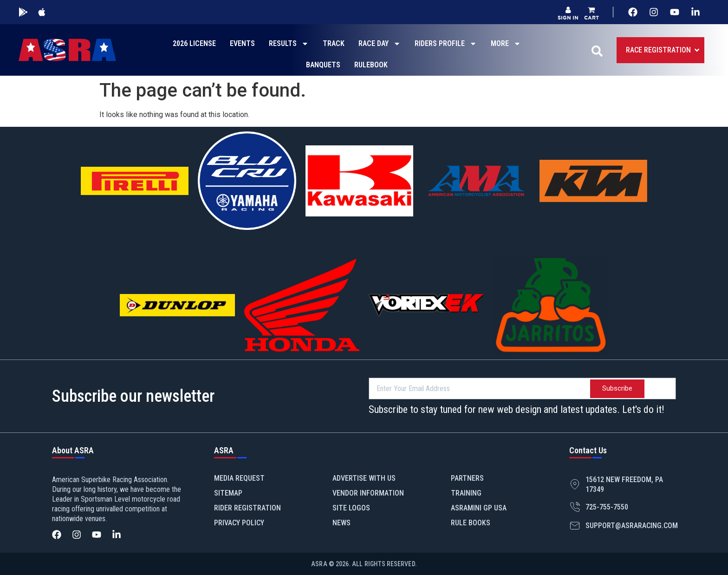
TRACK (334, 43)
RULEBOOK (371, 65)
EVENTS (242, 43)
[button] (591, 13)
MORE (506, 44)
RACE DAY (380, 44)
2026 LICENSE (194, 43)
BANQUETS (323, 65)
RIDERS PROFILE (446, 44)
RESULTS (289, 44)
